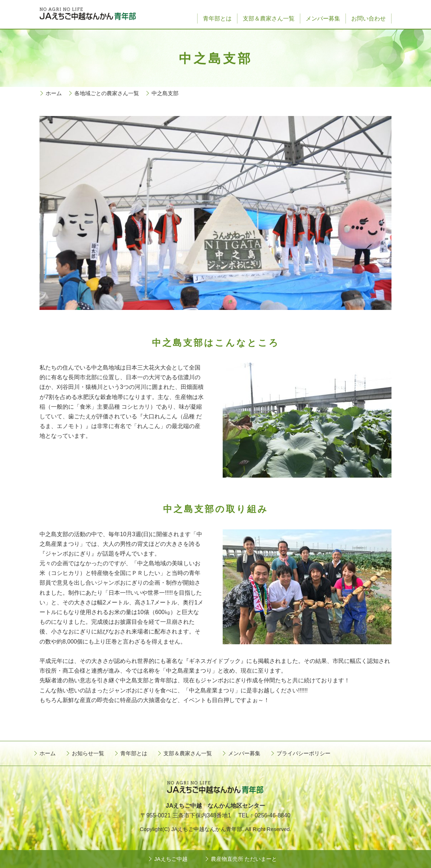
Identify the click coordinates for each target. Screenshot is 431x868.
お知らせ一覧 (88, 753)
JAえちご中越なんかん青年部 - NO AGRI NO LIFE (88, 14)
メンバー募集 (323, 18)
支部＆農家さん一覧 (269, 18)
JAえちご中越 (171, 859)
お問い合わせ (369, 18)
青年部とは (217, 18)
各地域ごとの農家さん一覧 (107, 93)
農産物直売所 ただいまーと (244, 859)
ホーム (54, 93)
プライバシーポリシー (303, 753)
